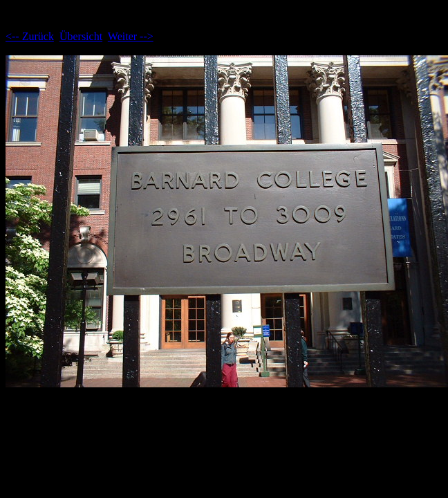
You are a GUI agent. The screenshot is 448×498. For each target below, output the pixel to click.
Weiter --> (131, 36)
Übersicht (81, 36)
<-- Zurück (30, 36)
